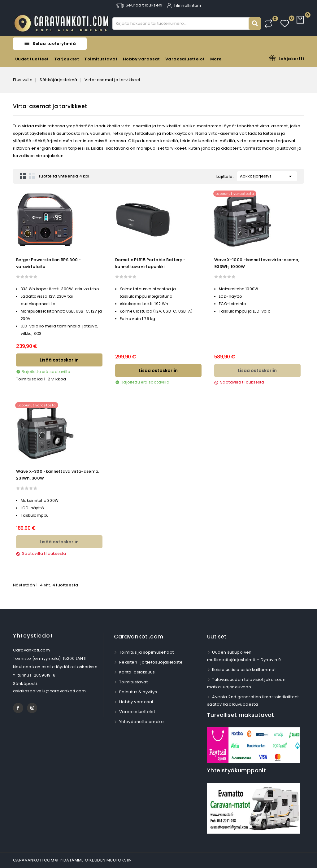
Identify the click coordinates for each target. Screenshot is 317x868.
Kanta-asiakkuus (136, 672)
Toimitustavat (101, 59)
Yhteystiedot (33, 636)
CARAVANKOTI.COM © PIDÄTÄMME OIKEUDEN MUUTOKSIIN (72, 860)
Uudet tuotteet (32, 59)
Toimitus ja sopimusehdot (146, 652)
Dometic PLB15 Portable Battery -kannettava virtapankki (150, 263)
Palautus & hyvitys (137, 692)
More (216, 59)
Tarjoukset (67, 59)
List (32, 176)
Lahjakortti (291, 59)
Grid (23, 176)
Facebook (18, 708)
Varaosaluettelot (185, 59)
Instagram (32, 708)
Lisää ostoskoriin (59, 360)
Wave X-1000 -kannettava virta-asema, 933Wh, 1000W (257, 263)
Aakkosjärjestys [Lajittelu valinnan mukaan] (267, 176)
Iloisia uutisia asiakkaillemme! (243, 670)
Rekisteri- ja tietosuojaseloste (150, 662)
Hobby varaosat (141, 59)
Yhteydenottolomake (141, 722)
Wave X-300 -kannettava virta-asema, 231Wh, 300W (58, 475)
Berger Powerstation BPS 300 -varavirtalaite (49, 263)
